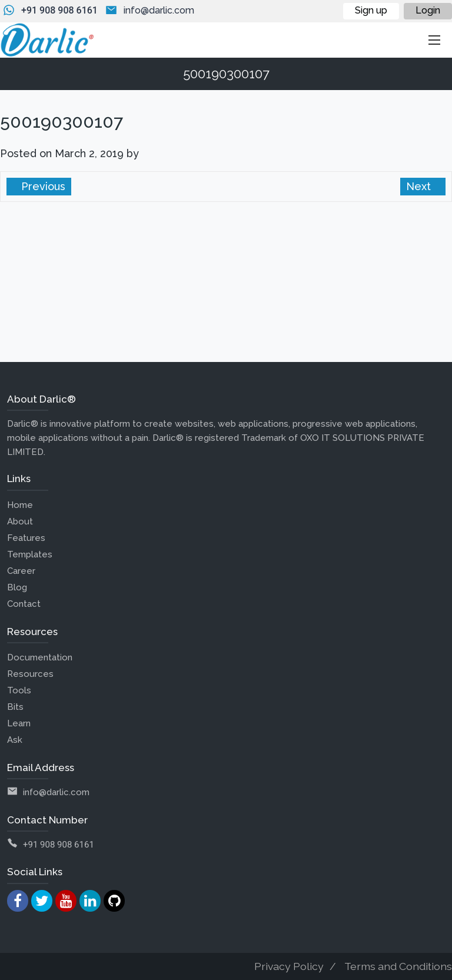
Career (21, 571)
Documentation (40, 657)
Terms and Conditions (398, 966)
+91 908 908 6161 (59, 10)
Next (420, 186)
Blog (17, 587)
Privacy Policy (289, 966)
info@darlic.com (159, 10)
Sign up (371, 10)
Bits (15, 707)
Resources (30, 674)
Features (26, 538)
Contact (24, 604)
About (20, 521)
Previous (42, 186)
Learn (19, 723)
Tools (19, 690)
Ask (15, 740)
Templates (30, 554)
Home (20, 505)
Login (428, 10)
